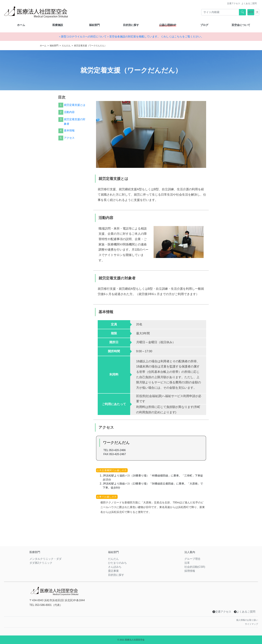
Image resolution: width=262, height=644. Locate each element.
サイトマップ (251, 624)
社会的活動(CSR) (195, 567)
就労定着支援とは (75, 105)
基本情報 (69, 130)
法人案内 (190, 552)
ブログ (204, 25)
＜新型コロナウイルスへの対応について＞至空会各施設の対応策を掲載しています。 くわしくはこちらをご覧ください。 (131, 37)
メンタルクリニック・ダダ (46, 559)
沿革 (187, 563)
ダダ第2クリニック (41, 563)
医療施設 (58, 25)
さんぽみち (115, 567)
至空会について (241, 25)
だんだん (66, 46)
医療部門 (35, 552)
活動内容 (69, 112)
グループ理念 (192, 559)
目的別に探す (131, 25)
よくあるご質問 (249, 3)
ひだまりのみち (117, 563)
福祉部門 (94, 25)
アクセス (69, 138)
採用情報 (190, 571)
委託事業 (113, 571)
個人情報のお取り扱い (247, 620)
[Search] (220, 12)
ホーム (21, 25)
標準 (251, 12)
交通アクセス (234, 3)
